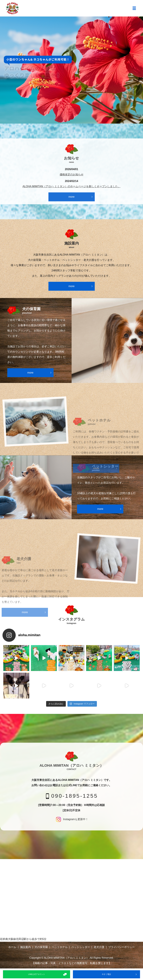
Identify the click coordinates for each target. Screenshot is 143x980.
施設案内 (25, 947)
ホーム (12, 947)
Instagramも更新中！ (71, 819)
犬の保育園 (41, 947)
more (71, 197)
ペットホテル (60, 947)
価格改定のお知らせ (72, 174)
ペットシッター (81, 947)
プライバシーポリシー (122, 947)
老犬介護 (99, 947)
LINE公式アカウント (37, 974)
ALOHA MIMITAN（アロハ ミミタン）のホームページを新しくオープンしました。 (71, 186)
